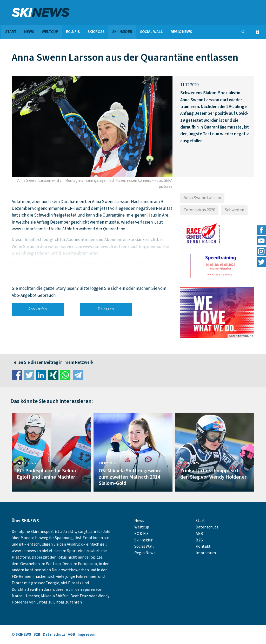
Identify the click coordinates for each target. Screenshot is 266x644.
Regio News (181, 32)
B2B (199, 540)
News (29, 32)
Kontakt (203, 546)
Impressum (206, 553)
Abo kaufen (38, 309)
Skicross (96, 32)
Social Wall (151, 32)
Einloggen (106, 309)
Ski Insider (122, 32)
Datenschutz (207, 527)
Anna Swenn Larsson (202, 198)
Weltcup (50, 32)
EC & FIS (73, 32)
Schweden (234, 210)
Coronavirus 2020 (199, 210)
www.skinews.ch (26, 551)
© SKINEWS (21, 635)
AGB (199, 534)
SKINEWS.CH (51, 12)
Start (11, 32)
